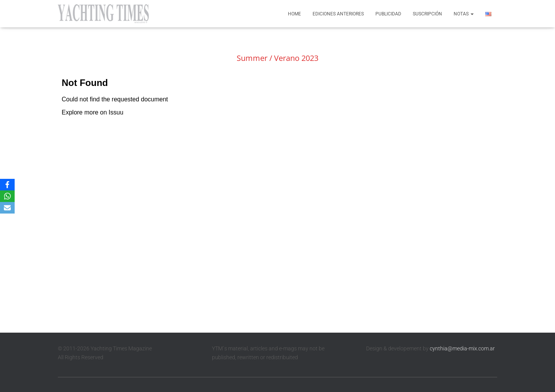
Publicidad (388, 14)
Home (294, 14)
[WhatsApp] (7, 196)
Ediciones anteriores (338, 14)
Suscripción (427, 14)
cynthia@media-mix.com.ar (462, 348)
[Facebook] (7, 185)
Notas (464, 14)
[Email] (7, 208)
